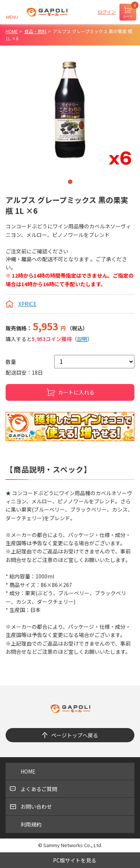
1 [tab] (70, 182)
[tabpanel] (70, 110)
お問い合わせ (36, 806)
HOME (28, 771)
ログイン (107, 12)
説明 (82, 339)
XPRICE (27, 304)
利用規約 (31, 824)
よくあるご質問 (39, 789)
